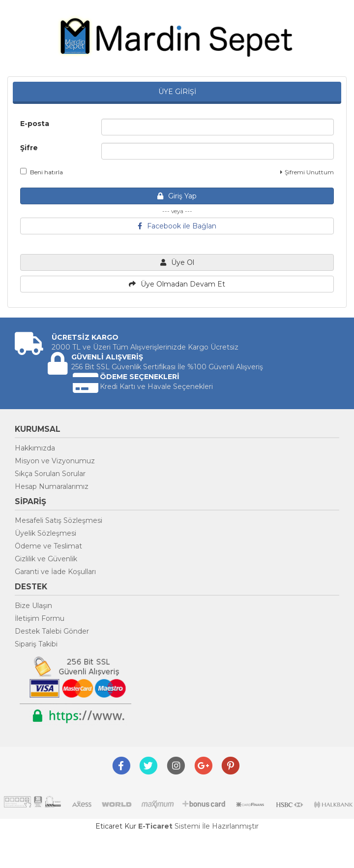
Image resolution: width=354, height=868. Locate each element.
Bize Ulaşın (33, 606)
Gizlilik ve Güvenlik (46, 559)
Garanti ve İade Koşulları (55, 572)
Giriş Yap (177, 196)
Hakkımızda (35, 448)
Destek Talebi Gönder (52, 631)
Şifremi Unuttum (307, 172)
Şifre (29, 148)
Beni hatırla (42, 172)
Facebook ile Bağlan (177, 226)
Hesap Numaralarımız (52, 486)
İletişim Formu (40, 618)
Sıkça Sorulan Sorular (50, 474)
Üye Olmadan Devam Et (177, 284)
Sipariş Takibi (36, 644)
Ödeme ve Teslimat (48, 546)
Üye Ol (177, 262)
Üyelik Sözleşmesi (45, 533)
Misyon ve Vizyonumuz (55, 461)
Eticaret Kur (116, 826)
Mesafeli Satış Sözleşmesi (59, 520)
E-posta (35, 124)
